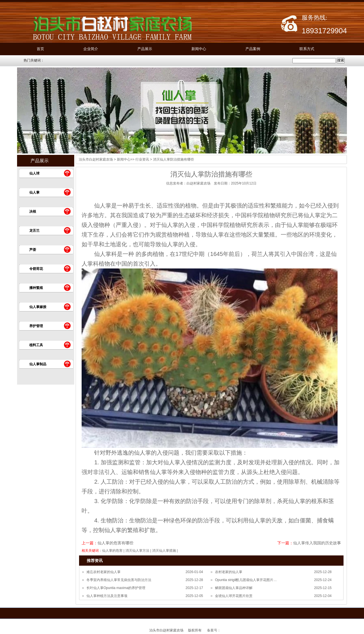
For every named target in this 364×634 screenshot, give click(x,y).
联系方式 (307, 49)
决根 (33, 212)
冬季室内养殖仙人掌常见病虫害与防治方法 (119, 580)
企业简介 (91, 49)
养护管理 (36, 326)
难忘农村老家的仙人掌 (104, 572)
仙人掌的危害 (112, 551)
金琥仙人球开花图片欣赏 (234, 596)
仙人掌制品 (38, 364)
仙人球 (34, 173)
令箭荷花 (36, 269)
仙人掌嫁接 (38, 307)
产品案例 (253, 49)
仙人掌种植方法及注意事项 (107, 596)
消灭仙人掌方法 (137, 551)
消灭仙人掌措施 (164, 551)
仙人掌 (34, 192)
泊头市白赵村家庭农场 (96, 159)
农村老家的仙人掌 (229, 572)
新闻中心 (199, 49)
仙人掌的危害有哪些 (115, 543)
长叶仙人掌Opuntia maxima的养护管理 (116, 588)
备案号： (214, 630)
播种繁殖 (36, 288)
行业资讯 (142, 159)
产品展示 (145, 49)
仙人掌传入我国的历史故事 (317, 543)
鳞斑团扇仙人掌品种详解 (234, 588)
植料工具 (36, 345)
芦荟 (33, 250)
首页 (40, 49)
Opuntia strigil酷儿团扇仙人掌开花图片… (246, 580)
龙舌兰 (34, 231)
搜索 (341, 60)
